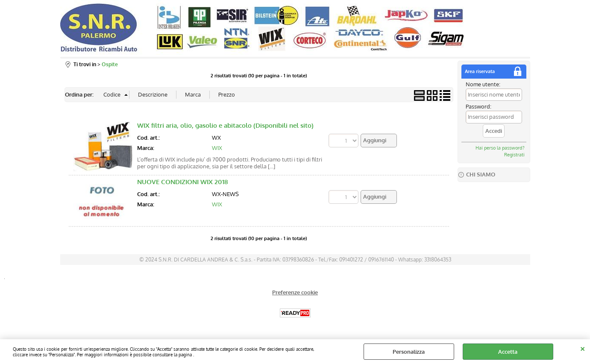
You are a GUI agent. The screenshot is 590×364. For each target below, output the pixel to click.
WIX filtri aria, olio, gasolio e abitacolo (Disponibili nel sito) (225, 125)
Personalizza (409, 352)
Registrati (514, 155)
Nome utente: (483, 84)
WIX (217, 148)
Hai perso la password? (500, 148)
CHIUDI (583, 348)
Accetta (508, 352)
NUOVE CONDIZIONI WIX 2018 (182, 182)
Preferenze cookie (295, 292)
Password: (478, 106)
